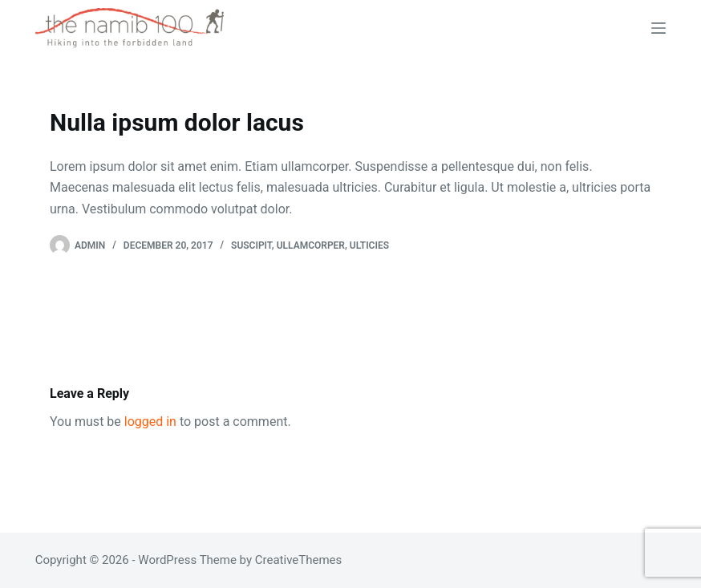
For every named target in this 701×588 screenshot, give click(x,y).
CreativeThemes (299, 560)
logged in (150, 422)
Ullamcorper (311, 245)
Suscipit (251, 245)
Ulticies (369, 245)
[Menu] (658, 28)
